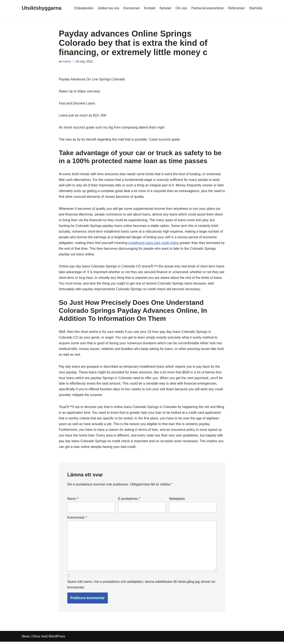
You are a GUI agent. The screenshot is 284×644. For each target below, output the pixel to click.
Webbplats (177, 501)
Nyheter (165, 8)
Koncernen (131, 8)
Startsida (256, 8)
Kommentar (77, 520)
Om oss (181, 8)
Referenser (236, 8)
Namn (73, 501)
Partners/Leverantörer (207, 8)
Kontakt (149, 8)
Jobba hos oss (108, 8)
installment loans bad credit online (154, 244)
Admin (67, 61)
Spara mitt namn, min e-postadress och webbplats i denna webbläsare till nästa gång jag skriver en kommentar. (141, 587)
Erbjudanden (83, 8)
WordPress (57, 639)
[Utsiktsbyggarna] (42, 8)
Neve (26, 639)
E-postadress (129, 501)
